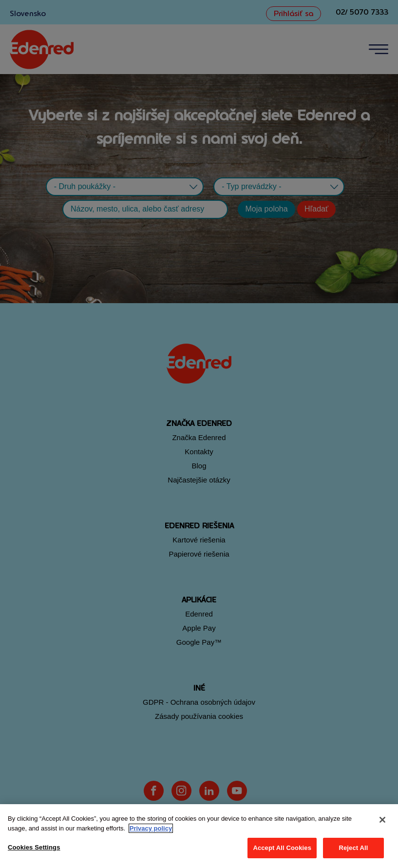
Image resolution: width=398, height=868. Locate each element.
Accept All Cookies (282, 848)
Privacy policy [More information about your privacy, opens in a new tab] (151, 828)
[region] (199, 836)
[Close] (382, 820)
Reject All (353, 848)
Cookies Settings (34, 847)
